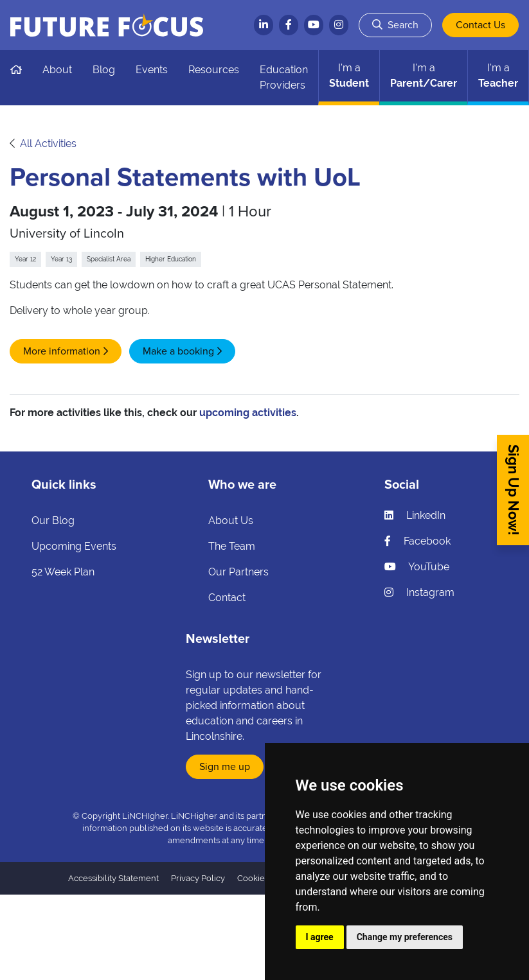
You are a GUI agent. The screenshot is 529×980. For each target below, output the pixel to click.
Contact (227, 598)
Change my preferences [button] (405, 937)
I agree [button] (320, 937)
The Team (232, 546)
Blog (104, 70)
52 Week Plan (63, 572)
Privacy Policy (198, 878)
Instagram (419, 592)
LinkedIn (415, 515)
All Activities (48, 144)
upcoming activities (248, 413)
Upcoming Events (74, 546)
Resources (214, 70)
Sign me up (225, 767)
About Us (231, 521)
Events (152, 70)
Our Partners (238, 572)
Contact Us (480, 25)
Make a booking (178, 351)
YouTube (417, 567)
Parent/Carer (424, 75)
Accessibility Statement (113, 878)
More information (62, 351)
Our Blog (53, 521)
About (57, 70)
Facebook (417, 541)
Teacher (498, 75)
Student (349, 75)
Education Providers (284, 77)
